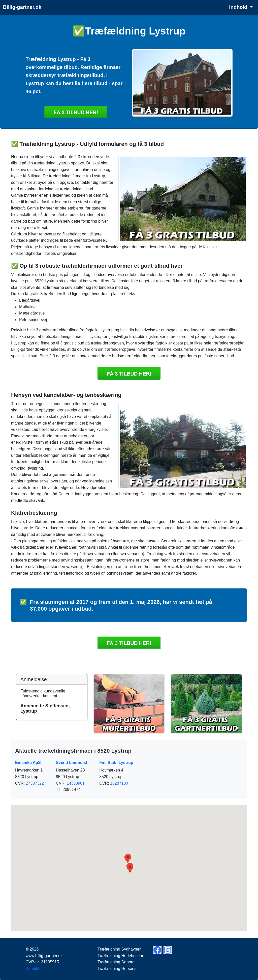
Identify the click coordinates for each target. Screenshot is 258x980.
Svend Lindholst (72, 763)
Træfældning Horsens (117, 969)
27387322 (35, 783)
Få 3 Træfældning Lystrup (76, 112)
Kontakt (33, 969)
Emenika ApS (28, 763)
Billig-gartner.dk (22, 7)
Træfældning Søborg (116, 962)
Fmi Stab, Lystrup (116, 763)
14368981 (76, 783)
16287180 (119, 783)
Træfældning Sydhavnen (120, 949)
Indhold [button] (239, 7)
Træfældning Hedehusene (121, 956)
